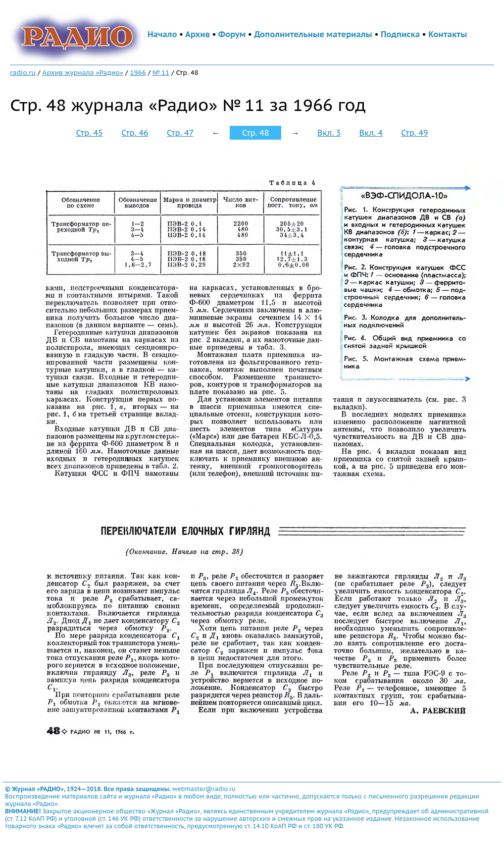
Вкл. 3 (329, 133)
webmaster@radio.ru (204, 789)
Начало (162, 34)
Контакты (448, 34)
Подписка (400, 34)
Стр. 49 (414, 133)
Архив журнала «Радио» (83, 72)
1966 (138, 72)
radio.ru (23, 72)
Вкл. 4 (371, 133)
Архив (198, 34)
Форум (232, 34)
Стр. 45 (89, 133)
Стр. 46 (135, 133)
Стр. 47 (180, 133)
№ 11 (161, 72)
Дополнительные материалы (313, 34)
